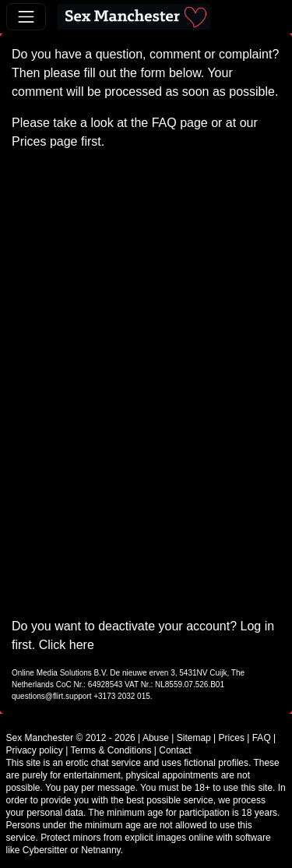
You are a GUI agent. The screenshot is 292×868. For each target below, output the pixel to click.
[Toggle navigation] (26, 17)
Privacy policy (35, 750)
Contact (175, 750)
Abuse (156, 738)
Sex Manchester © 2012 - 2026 (71, 738)
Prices (29, 141)
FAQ (164, 123)
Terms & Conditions (111, 750)
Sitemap (194, 738)
